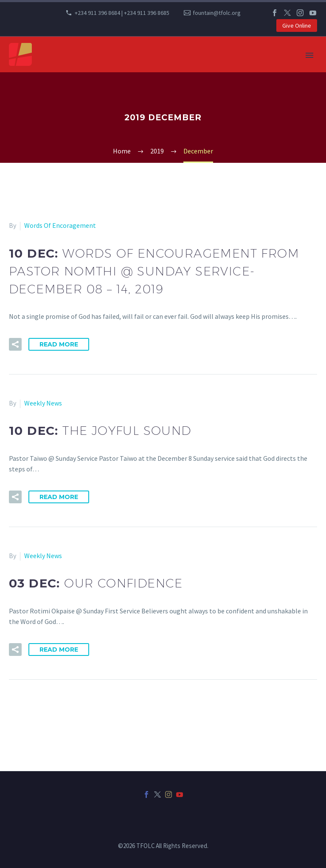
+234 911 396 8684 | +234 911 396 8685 (122, 13)
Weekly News (43, 403)
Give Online (297, 26)
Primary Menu (309, 55)
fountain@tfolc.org (217, 13)
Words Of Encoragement (60, 225)
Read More (59, 344)
